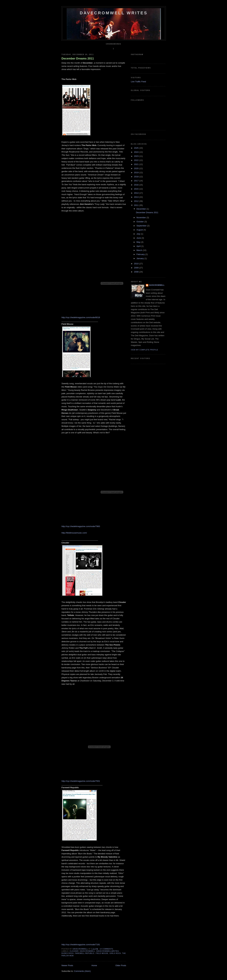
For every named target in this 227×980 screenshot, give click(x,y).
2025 (137, 148)
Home (94, 965)
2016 (137, 185)
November (142, 218)
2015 (137, 189)
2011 (137, 205)
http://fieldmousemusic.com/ (74, 533)
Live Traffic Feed (138, 82)
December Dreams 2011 (78, 59)
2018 (137, 177)
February (141, 254)
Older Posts (121, 965)
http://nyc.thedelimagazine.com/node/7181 (81, 945)
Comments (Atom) (82, 971)
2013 (137, 197)
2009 (137, 268)
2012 (137, 201)
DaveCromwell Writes (114, 13)
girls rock (115, 953)
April (139, 246)
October (140, 222)
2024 (137, 152)
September (142, 226)
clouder (74, 951)
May (139, 242)
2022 (137, 160)
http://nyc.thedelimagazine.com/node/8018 (81, 317)
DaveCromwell (157, 285)
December (142, 209)
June (139, 238)
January (140, 258)
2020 (137, 168)
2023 (137, 156)
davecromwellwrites (108, 951)
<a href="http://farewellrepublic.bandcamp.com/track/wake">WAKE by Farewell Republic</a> (93, 929)
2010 (137, 264)
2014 (137, 193)
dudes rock (68, 953)
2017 (137, 181)
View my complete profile (144, 350)
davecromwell (87, 951)
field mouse (102, 953)
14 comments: (107, 949)
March (140, 250)
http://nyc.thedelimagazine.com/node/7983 (81, 526)
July (139, 234)
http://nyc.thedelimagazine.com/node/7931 (81, 781)
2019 (137, 173)
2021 (137, 164)
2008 (137, 272)
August (140, 230)
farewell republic (85, 953)
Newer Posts (67, 965)
